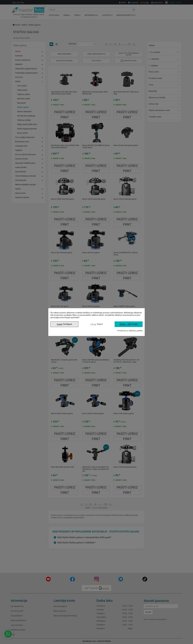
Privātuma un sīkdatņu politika (130, 331)
